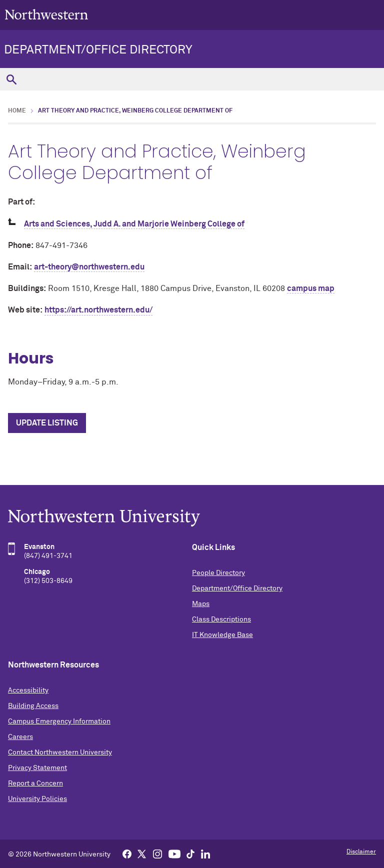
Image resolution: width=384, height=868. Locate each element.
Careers (20, 737)
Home (17, 111)
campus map (311, 288)
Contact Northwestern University (60, 752)
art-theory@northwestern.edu (89, 267)
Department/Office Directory (98, 50)
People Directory (218, 573)
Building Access (33, 706)
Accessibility (28, 690)
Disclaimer (361, 852)
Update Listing (47, 423)
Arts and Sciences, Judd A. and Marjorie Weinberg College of (134, 224)
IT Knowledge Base (222, 635)
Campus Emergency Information (59, 721)
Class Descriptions (221, 619)
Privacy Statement (37, 768)
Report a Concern (35, 783)
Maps (201, 604)
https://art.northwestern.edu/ (98, 310)
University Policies (37, 799)
